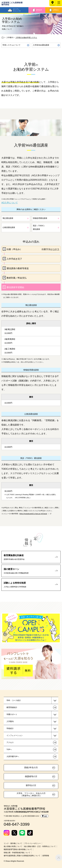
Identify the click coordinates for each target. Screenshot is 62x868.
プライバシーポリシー (32, 843)
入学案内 (10, 38)
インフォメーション (15, 735)
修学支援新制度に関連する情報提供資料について (22, 856)
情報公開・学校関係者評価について (17, 853)
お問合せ (56, 10)
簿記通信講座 (8, 218)
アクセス (52, 5)
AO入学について (10, 203)
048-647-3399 (17, 824)
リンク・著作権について (13, 843)
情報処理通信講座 (40, 218)
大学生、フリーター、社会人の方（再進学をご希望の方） (31, 794)
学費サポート (12, 714)
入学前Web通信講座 (41, 45)
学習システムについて (11, 45)
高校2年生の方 (31, 768)
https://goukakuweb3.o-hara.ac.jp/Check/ (33, 514)
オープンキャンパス (17, 10)
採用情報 (46, 856)
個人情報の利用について (13, 846)
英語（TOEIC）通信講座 (39, 227)
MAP (45, 816)
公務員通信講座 (9, 227)
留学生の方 (31, 785)
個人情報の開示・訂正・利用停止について (40, 846)
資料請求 (39, 10)
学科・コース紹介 (14, 700)
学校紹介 (10, 728)
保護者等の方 (31, 776)
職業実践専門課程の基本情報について (18, 849)
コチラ (56, 249)
